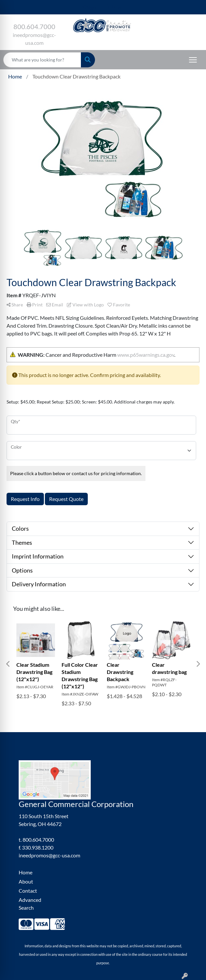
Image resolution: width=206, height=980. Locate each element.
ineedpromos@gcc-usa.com (49, 855)
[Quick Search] (42, 60)
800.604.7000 (34, 26)
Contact (28, 891)
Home (26, 872)
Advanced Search (30, 904)
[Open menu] (193, 60)
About (26, 881)
